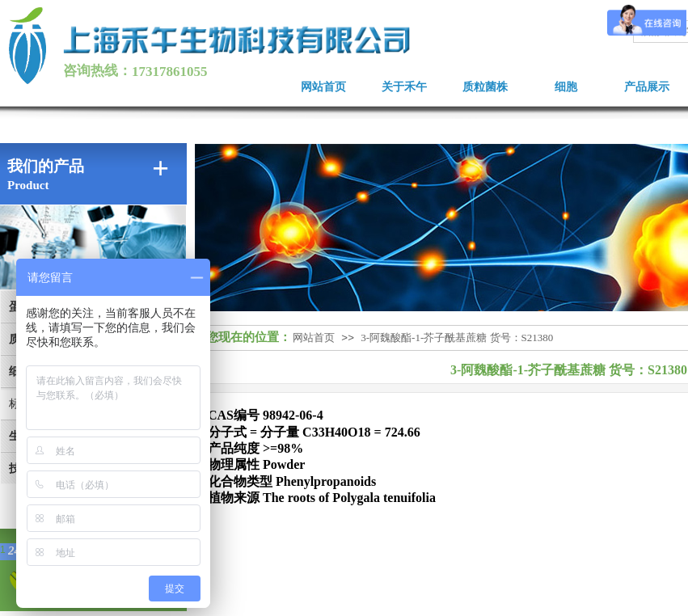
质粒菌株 (485, 87)
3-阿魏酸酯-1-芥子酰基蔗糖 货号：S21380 (457, 338)
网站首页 (323, 87)
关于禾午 (404, 87)
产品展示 (647, 87)
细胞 (566, 87)
